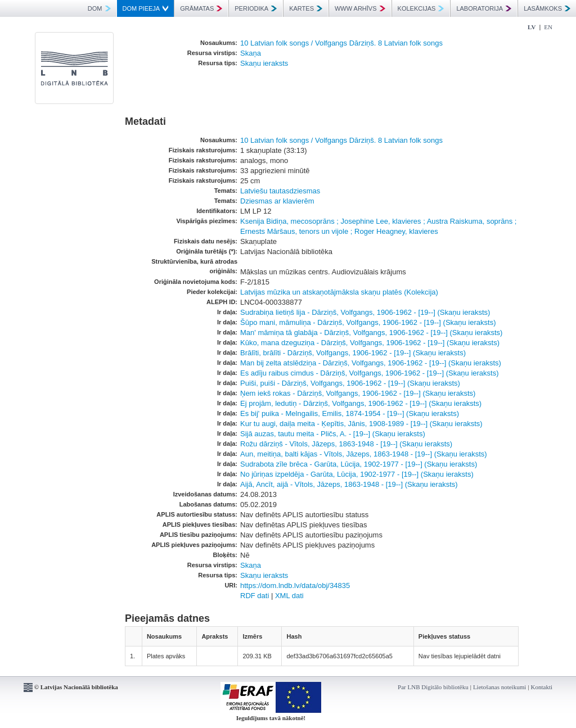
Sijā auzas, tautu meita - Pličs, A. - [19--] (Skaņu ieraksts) (333, 434)
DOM (99, 8)
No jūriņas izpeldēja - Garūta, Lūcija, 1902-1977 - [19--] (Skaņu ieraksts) (357, 474)
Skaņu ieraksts (264, 63)
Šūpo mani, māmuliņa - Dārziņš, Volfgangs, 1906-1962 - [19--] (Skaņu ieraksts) (368, 322)
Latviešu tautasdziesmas (280, 191)
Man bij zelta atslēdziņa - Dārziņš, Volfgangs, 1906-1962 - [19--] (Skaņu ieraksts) (371, 363)
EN (548, 27)
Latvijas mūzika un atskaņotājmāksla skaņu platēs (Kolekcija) (339, 292)
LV (532, 27)
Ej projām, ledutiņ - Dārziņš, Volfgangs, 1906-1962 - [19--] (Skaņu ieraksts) (361, 403)
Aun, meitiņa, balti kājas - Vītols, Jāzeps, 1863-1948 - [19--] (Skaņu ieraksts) (364, 454)
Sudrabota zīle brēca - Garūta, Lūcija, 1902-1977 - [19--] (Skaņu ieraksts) (359, 464)
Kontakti (542, 687)
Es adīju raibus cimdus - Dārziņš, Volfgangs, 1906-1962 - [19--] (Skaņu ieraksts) (370, 373)
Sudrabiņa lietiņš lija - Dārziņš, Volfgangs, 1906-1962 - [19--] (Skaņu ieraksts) (365, 312)
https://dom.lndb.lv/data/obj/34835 (295, 585)
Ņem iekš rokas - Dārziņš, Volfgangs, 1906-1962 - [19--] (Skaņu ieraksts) (358, 393)
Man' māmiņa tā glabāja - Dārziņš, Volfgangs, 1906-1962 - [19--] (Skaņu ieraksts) (371, 333)
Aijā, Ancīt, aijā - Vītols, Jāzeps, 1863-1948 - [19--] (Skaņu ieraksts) (349, 484)
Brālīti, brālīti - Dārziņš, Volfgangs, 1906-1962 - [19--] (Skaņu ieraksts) (353, 353)
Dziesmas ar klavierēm (277, 201)
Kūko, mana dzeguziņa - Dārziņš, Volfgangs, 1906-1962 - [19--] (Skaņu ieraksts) (370, 343)
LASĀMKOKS (547, 8)
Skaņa (251, 53)
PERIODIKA (256, 8)
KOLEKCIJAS (421, 8)
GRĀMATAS (201, 8)
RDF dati (255, 596)
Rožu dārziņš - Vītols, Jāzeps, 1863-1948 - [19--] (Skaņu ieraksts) (346, 444)
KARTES (306, 8)
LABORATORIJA (484, 8)
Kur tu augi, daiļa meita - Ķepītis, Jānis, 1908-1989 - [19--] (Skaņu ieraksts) (361, 424)
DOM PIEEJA (146, 8)
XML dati (289, 596)
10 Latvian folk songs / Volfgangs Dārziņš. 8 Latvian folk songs (341, 43)
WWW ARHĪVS (360, 8)
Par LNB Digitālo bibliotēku (433, 687)
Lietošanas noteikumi (499, 687)
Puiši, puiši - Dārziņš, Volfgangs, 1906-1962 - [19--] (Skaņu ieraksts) (350, 383)
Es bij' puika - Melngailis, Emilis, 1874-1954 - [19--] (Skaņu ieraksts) (350, 413)
